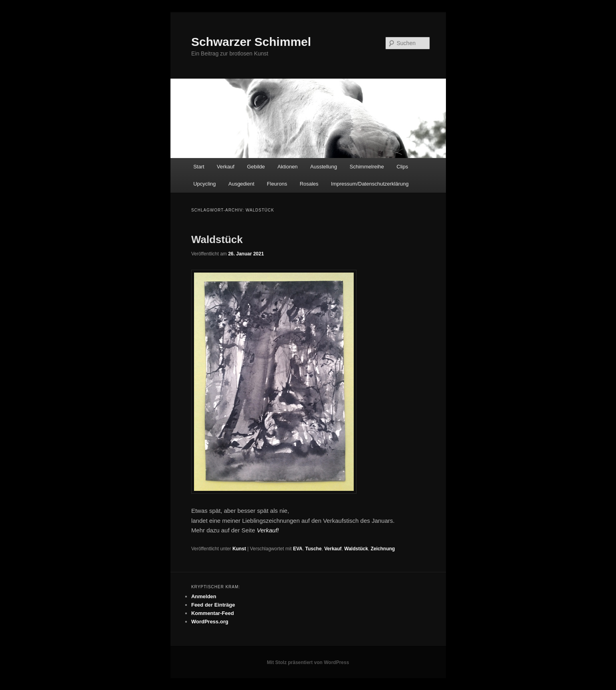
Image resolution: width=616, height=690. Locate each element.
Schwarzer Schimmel (251, 42)
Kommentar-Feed (213, 613)
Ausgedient (241, 184)
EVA (298, 549)
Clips (402, 167)
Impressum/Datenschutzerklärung (370, 184)
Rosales (309, 184)
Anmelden (204, 596)
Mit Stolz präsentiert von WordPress (308, 662)
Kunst (239, 549)
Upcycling (204, 184)
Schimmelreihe (367, 167)
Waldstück (217, 239)
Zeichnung (383, 549)
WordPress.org (210, 622)
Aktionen (288, 167)
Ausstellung (324, 167)
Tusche (313, 549)
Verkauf (226, 167)
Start (199, 167)
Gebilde (256, 167)
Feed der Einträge (213, 605)
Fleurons (277, 184)
